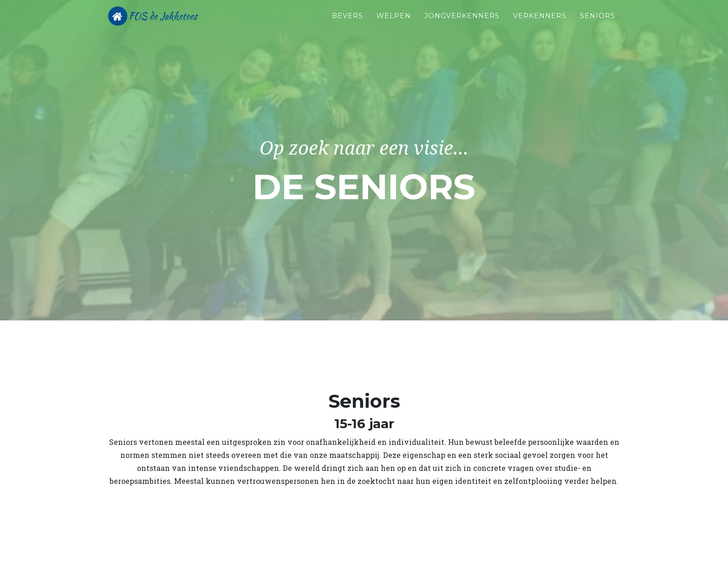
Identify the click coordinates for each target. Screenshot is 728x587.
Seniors (598, 24)
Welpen (394, 24)
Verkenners (540, 24)
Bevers (348, 24)
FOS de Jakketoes (176, 24)
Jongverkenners (462, 24)
